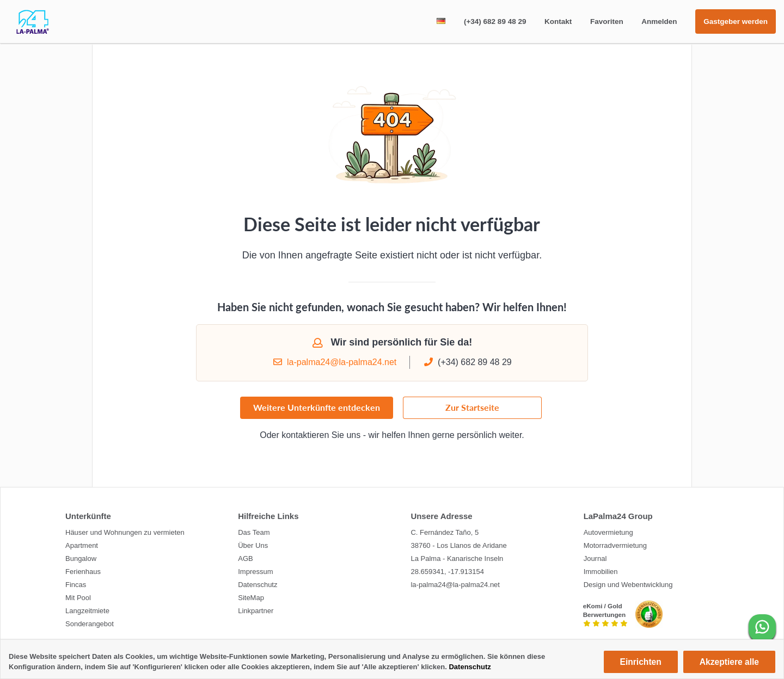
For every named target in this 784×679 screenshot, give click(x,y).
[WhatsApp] (762, 628)
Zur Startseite (472, 412)
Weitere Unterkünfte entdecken (317, 412)
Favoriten (607, 21)
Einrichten (641, 662)
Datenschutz (470, 667)
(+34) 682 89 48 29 (495, 21)
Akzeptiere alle (729, 662)
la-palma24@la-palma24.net (334, 366)
